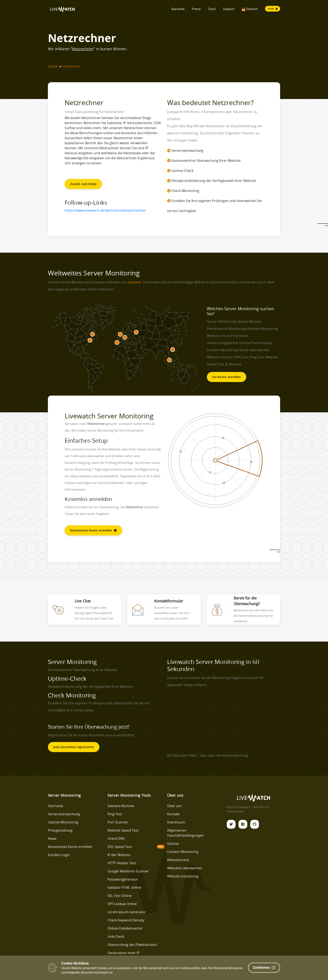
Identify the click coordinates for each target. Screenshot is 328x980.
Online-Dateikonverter (125, 928)
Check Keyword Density (126, 920)
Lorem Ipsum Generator (127, 912)
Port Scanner (118, 822)
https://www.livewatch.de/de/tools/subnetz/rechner (105, 210)
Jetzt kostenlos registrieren (74, 747)
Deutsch (250, 9)
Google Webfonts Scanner (128, 871)
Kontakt (173, 814)
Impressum (176, 822)
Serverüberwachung (64, 814)
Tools (212, 9)
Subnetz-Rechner (121, 806)
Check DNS (116, 839)
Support (229, 9)
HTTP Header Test (122, 863)
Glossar (173, 844)
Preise (196, 9)
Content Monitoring (183, 852)
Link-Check (116, 936)
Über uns (174, 806)
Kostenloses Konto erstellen (93, 530)
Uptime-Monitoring (63, 822)
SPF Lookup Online (122, 904)
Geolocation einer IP (124, 953)
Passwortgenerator (123, 879)
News (52, 839)
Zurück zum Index (83, 184)
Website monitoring (183, 876)
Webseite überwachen (185, 868)
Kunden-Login (59, 855)
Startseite (178, 9)
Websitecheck (178, 860)
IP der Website (119, 855)
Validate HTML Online (124, 887)
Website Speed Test (123, 830)
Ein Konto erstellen (227, 377)
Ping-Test (115, 814)
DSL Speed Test (120, 847)
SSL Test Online (120, 896)
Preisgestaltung (60, 830)
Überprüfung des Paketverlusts (132, 945)
